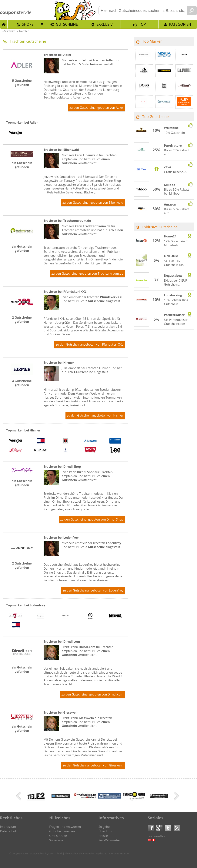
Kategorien (180, 24)
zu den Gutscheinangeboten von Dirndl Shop (92, 519)
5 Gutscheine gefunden (22, 83)
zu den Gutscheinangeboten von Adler (96, 108)
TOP (142, 24)
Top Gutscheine (155, 117)
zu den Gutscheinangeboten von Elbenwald (93, 203)
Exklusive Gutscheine (160, 227)
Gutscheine (67, 24)
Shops (28, 24)
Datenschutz (9, 831)
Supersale (56, 840)
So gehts (104, 827)
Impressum (8, 827)
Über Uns (105, 831)
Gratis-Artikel (58, 836)
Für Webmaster (109, 840)
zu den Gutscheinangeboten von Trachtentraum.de (87, 273)
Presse (103, 836)
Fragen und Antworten (65, 827)
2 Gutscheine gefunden (22, 320)
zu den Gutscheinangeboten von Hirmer (95, 415)
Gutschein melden (62, 831)
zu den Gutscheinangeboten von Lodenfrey (93, 590)
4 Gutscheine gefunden (22, 383)
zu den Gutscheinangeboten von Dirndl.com (92, 694)
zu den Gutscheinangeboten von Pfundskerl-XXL (90, 344)
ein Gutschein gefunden (22, 165)
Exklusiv (105, 24)
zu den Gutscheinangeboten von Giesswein (93, 765)
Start (4, 24)
